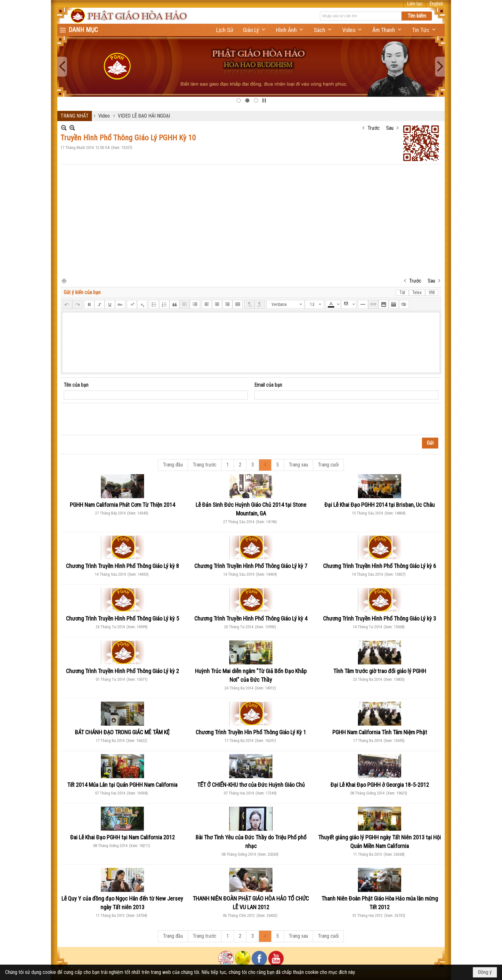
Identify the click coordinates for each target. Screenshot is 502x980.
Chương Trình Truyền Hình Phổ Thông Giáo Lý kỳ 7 (251, 566)
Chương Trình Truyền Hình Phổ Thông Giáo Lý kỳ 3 (380, 618)
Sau (390, 128)
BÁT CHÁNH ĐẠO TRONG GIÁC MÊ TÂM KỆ (122, 732)
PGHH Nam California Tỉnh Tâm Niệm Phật (380, 732)
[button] (255, 30)
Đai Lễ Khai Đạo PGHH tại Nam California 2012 (122, 837)
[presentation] (112, 419)
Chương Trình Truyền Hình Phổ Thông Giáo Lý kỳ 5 (122, 618)
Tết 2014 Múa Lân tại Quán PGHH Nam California (122, 785)
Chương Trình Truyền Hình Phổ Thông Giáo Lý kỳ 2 (122, 671)
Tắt (402, 292)
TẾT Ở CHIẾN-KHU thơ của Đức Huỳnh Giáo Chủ (251, 785)
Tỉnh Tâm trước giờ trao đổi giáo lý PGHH (380, 671)
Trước (374, 128)
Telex (417, 292)
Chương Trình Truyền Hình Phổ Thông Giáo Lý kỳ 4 (251, 618)
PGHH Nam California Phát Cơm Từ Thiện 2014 (122, 505)
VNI (432, 292)
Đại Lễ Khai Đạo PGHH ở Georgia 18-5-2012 (380, 785)
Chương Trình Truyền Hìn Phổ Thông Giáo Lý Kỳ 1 (251, 732)
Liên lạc (415, 4)
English (436, 4)
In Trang (64, 280)
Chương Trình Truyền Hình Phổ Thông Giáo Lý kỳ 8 (122, 566)
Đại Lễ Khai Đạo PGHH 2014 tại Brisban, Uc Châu (380, 505)
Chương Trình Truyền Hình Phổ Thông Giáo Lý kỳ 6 (380, 566)
